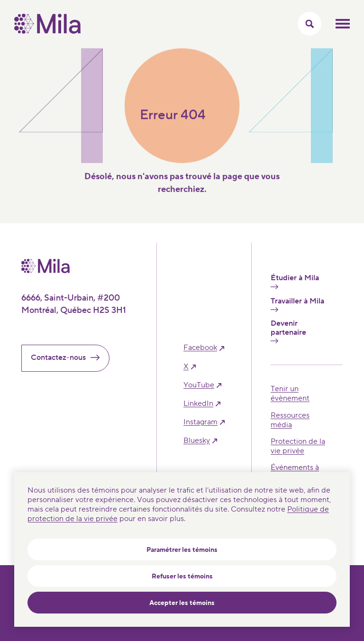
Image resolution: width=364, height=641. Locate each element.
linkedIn (198, 404)
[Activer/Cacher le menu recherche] (309, 24)
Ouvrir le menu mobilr (343, 24)
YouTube (199, 385)
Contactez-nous (69, 357)
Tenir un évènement (290, 394)
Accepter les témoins (182, 603)
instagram (200, 422)
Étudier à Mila (295, 281)
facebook (200, 348)
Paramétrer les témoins (182, 550)
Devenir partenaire (288, 331)
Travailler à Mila (297, 304)
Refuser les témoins (182, 577)
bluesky (197, 441)
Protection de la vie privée (298, 446)
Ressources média (290, 420)
